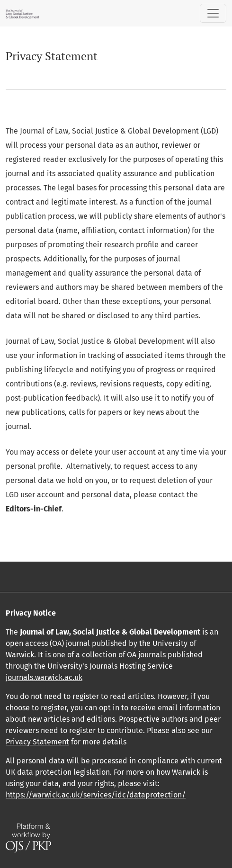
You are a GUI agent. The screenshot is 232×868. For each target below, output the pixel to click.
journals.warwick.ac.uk (44, 677)
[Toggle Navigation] (213, 13)
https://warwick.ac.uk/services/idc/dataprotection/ (96, 795)
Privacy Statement (37, 742)
